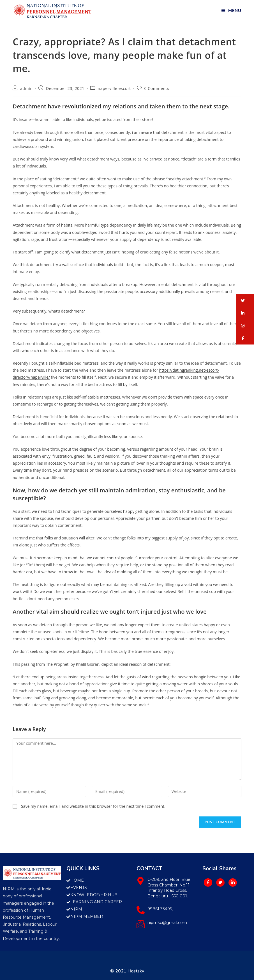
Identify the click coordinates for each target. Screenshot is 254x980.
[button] (245, 300)
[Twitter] (220, 883)
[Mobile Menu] (231, 11)
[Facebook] (208, 883)
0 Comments (157, 88)
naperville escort (114, 88)
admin (26, 88)
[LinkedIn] (233, 883)
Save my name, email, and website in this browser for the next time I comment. (93, 806)
